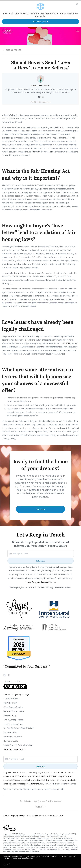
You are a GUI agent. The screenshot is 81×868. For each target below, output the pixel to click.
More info (37, 858)
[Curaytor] (15, 689)
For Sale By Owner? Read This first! (19, 728)
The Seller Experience (13, 724)
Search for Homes (11, 699)
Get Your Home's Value (14, 711)
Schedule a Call (10, 732)
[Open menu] (78, 31)
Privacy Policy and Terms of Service (40, 582)
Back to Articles (13, 50)
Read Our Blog (10, 716)
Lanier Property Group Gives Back (19, 745)
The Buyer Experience (13, 720)
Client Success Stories (13, 707)
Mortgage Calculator (13, 737)
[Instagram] (9, 675)
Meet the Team (10, 703)
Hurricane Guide (11, 741)
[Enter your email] (43, 554)
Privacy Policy (40, 807)
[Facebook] (4, 675)
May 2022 (66, 343)
